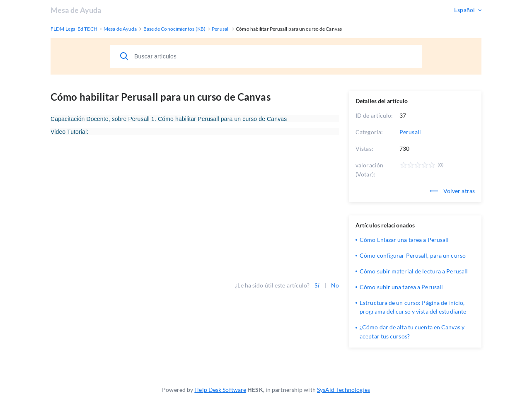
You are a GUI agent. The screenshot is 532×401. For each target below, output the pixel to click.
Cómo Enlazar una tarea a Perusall (404, 240)
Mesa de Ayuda (76, 10)
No (335, 285)
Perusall (410, 132)
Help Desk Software (220, 390)
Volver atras (452, 191)
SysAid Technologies (343, 390)
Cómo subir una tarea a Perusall (401, 287)
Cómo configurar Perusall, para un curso (413, 255)
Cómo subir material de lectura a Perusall (414, 271)
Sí (317, 285)
